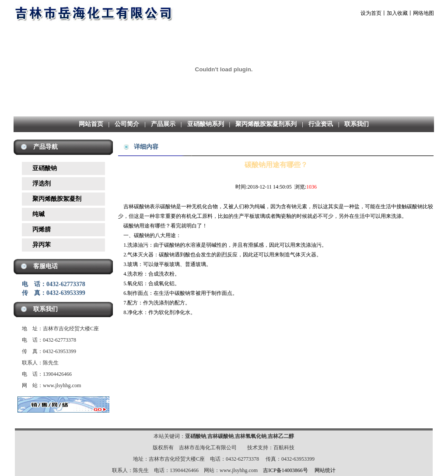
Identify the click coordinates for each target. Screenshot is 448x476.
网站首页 (91, 124)
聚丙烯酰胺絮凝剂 (57, 199)
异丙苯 (42, 245)
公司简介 (127, 124)
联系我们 (357, 124)
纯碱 (38, 214)
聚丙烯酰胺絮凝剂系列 (266, 124)
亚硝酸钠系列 (206, 124)
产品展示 (163, 124)
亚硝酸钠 (45, 168)
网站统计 (325, 470)
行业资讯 (321, 124)
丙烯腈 (42, 229)
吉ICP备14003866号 (285, 470)
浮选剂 (42, 184)
